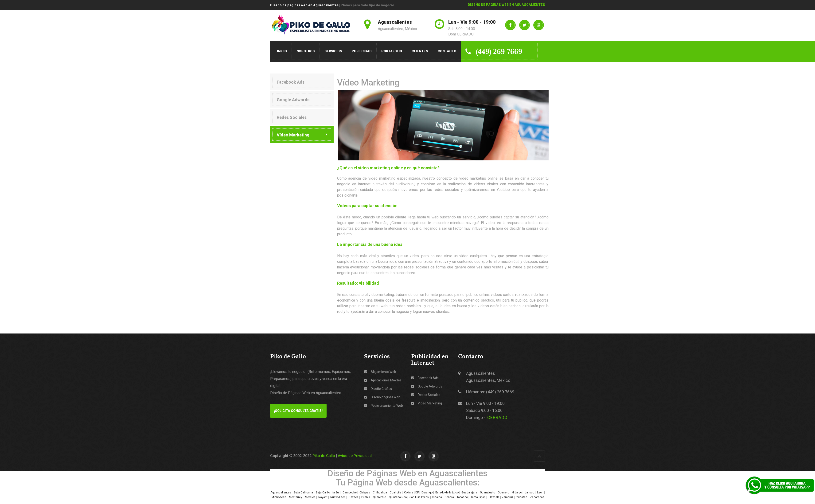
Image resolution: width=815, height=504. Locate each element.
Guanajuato (487, 492)
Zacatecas (538, 497)
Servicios (333, 51)
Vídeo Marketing (293, 135)
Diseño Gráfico (378, 389)
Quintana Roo (398, 497)
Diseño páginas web (382, 397)
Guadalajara (469, 492)
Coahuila (396, 492)
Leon (540, 492)
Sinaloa (437, 497)
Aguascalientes (281, 492)
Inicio (282, 51)
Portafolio (392, 51)
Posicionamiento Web (384, 406)
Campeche (350, 492)
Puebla (366, 497)
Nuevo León (338, 497)
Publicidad (362, 51)
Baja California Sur (328, 492)
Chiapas (365, 492)
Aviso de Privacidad (355, 456)
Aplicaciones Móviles (383, 380)
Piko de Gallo (324, 456)
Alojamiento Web (380, 372)
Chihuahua (380, 492)
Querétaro (379, 497)
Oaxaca (353, 497)
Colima (409, 492)
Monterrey (296, 497)
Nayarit (323, 497)
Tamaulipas (478, 497)
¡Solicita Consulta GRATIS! (298, 411)
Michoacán (279, 497)
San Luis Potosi (419, 497)
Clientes (420, 51)
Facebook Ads (291, 82)
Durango (427, 492)
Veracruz (508, 497)
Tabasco (462, 497)
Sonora (449, 497)
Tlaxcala (494, 497)
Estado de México (447, 492)
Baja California (303, 492)
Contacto (447, 51)
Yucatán (522, 497)
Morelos (310, 497)
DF (417, 492)
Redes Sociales (292, 117)
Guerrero (503, 492)
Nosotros (306, 51)
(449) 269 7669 (494, 51)
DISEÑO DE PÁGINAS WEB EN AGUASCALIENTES (506, 5)
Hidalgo (517, 492)
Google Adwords (293, 100)
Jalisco (529, 492)
